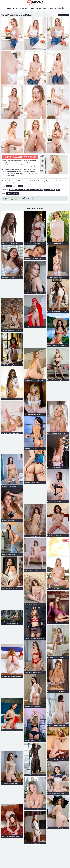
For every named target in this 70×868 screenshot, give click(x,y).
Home (9, 8)
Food (58, 190)
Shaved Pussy (39, 190)
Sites (32, 8)
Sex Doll (58, 8)
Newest (15, 8)
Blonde (31, 190)
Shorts (25, 190)
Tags (44, 8)
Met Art (9, 186)
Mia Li (20, 186)
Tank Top (13, 190)
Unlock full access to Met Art (20, 157)
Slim (46, 190)
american (9, 193)
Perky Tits (52, 190)
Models (38, 8)
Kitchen (19, 190)
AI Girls (50, 8)
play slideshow (64, 15)
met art (16, 193)
